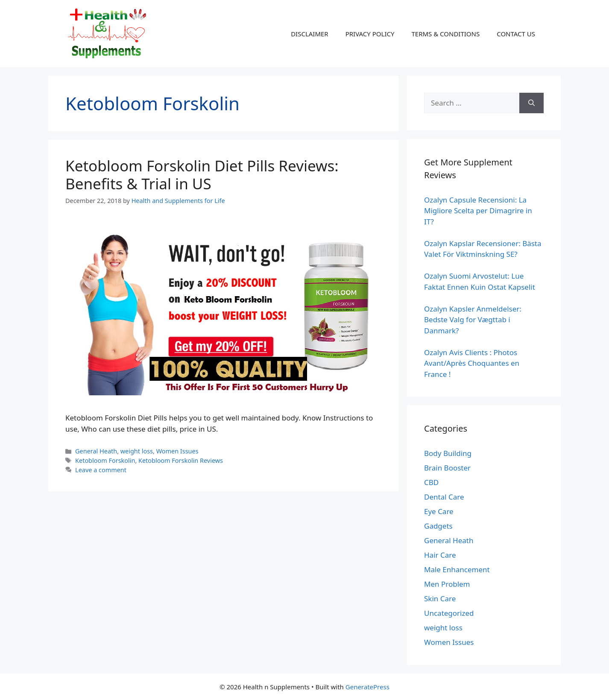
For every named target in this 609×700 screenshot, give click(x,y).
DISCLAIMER (310, 34)
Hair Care (440, 555)
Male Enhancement (457, 569)
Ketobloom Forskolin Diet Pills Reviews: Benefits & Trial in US (202, 175)
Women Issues (177, 451)
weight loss (137, 451)
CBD (431, 482)
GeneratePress (367, 687)
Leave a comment (101, 470)
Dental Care (444, 497)
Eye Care (439, 511)
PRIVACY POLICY (370, 34)
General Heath (96, 451)
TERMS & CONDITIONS (445, 34)
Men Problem (447, 584)
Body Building (448, 453)
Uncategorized (449, 613)
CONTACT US (516, 34)
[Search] (531, 103)
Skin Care (440, 599)
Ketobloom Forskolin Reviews (181, 460)
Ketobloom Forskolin (105, 460)
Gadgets (438, 526)
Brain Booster (447, 468)
